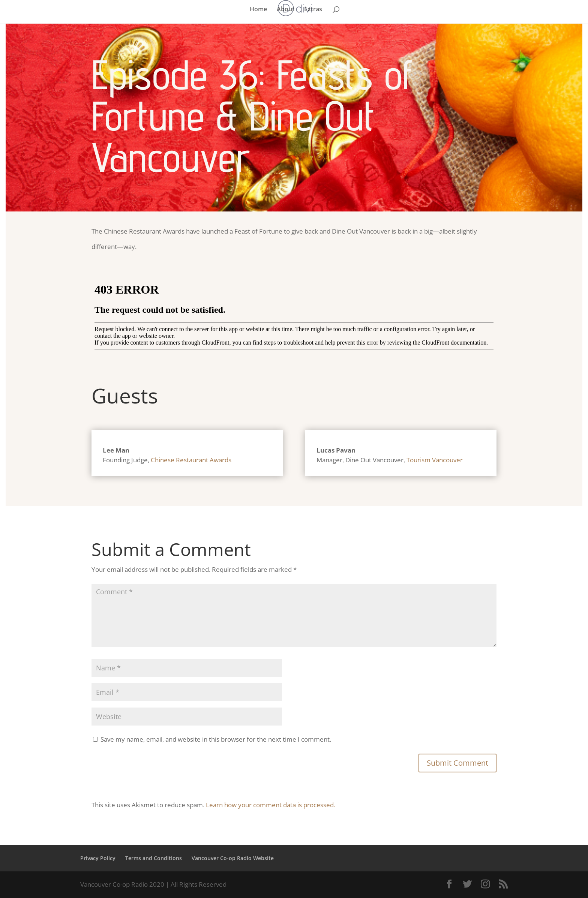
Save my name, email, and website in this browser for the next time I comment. (216, 739)
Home (258, 10)
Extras (313, 10)
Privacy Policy (98, 858)
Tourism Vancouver (435, 460)
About (286, 10)
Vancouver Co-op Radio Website (233, 858)
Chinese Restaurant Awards (191, 460)
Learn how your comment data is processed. (271, 805)
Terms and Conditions (154, 858)
